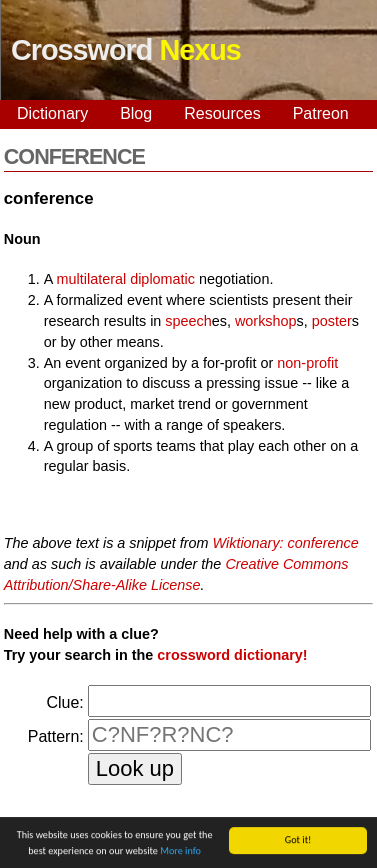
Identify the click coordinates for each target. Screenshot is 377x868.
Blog (136, 113)
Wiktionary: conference (286, 543)
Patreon (321, 113)
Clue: (64, 702)
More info (180, 851)
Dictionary (52, 113)
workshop (266, 321)
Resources (222, 113)
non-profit (307, 363)
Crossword (126, 50)
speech (188, 321)
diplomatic (162, 279)
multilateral (92, 279)
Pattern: (56, 736)
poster (332, 321)
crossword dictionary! (232, 655)
